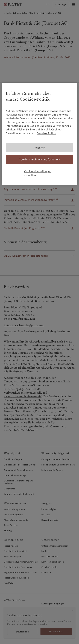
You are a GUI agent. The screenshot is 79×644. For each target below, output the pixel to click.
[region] (39, 134)
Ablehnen (39, 147)
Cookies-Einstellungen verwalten (38, 173)
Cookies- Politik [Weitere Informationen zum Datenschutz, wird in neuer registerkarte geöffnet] (46, 133)
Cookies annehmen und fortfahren (39, 160)
